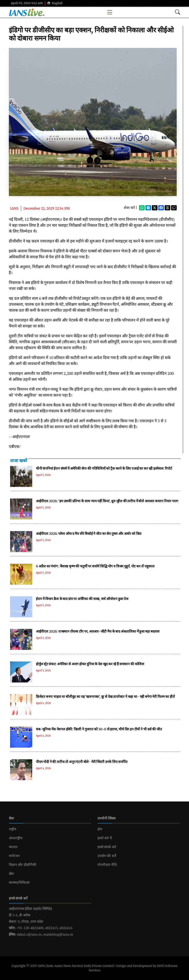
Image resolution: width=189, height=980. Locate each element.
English (55, 3)
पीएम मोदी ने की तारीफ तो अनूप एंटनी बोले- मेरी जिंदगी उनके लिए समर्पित (82, 762)
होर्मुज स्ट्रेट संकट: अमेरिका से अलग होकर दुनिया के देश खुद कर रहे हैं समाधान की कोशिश (90, 664)
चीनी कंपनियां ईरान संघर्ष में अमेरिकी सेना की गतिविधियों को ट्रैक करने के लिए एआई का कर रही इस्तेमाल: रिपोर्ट (104, 468)
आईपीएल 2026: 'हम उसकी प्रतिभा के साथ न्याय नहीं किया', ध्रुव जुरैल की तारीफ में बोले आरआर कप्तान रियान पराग (107, 501)
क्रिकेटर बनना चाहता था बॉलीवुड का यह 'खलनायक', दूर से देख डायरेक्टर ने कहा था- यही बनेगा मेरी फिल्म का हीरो (105, 697)
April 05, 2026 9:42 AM (27, 3)
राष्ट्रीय (13, 829)
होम (100, 829)
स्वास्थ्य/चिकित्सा (19, 882)
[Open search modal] (178, 12)
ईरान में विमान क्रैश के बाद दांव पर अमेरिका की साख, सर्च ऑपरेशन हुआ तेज (82, 599)
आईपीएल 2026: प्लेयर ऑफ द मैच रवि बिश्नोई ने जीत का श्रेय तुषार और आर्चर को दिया (89, 534)
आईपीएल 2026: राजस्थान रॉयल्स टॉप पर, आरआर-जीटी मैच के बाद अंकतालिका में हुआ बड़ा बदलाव (98, 631)
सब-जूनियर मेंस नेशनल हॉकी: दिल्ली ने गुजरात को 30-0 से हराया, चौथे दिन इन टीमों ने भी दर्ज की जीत (99, 729)
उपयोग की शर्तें (107, 856)
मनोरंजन (14, 856)
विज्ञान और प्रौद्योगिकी (23, 865)
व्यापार (13, 847)
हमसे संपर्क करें (107, 847)
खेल (11, 874)
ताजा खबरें (19, 461)
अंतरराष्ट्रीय (16, 838)
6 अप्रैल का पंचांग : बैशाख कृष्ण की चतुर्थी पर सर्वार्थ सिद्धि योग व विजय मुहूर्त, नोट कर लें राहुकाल (95, 566)
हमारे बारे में (105, 838)
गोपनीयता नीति (107, 865)
